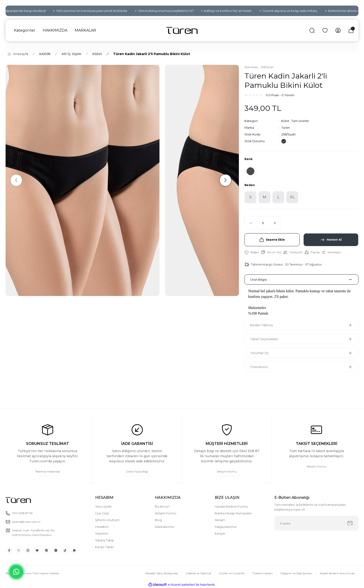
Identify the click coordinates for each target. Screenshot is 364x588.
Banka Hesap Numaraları (233, 513)
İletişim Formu (166, 513)
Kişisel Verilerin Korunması (337, 573)
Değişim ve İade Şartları (296, 573)
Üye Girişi (102, 513)
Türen (286, 128)
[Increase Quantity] (277, 223)
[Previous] (16, 180)
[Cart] (351, 30)
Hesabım (102, 527)
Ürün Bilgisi (258, 279)
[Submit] (350, 523)
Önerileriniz (259, 367)
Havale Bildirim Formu (231, 506)
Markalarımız (164, 527)
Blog (158, 520)
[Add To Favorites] (252, 252)
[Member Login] (338, 30)
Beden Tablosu (262, 325)
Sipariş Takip (105, 540)
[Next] (225, 180)
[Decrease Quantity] (249, 223)
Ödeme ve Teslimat (198, 573)
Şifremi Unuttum (107, 520)
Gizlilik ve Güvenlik (232, 573)
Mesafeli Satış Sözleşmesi (162, 573)
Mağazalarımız (226, 527)
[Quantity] (263, 223)
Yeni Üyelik (103, 506)
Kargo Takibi (105, 547)
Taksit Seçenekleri (264, 339)
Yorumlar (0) (259, 353)
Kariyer (220, 533)
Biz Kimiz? (162, 506)
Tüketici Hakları (262, 573)
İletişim (220, 520)
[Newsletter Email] (316, 523)
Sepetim (102, 533)
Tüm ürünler (300, 121)
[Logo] (182, 31)
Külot (285, 121)
